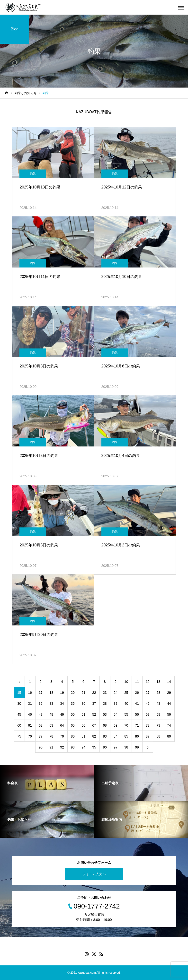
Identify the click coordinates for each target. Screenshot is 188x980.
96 (105, 747)
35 (73, 704)
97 (116, 747)
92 (62, 747)
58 (158, 714)
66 (83, 725)
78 (51, 736)
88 (158, 736)
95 (94, 747)
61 (30, 725)
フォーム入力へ (94, 874)
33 (51, 704)
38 (105, 704)
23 (105, 693)
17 (41, 693)
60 (19, 725)
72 (148, 725)
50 (73, 714)
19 (62, 693)
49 (62, 714)
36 (83, 704)
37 (94, 704)
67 (94, 725)
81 (83, 736)
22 (94, 693)
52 (94, 714)
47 (41, 714)
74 (169, 725)
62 (41, 725)
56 (137, 714)
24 (116, 693)
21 (83, 693)
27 (148, 693)
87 (148, 736)
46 (30, 714)
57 (148, 714)
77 (41, 736)
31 (30, 704)
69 (116, 725)
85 (126, 736)
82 (94, 736)
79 (62, 736)
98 (126, 747)
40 (126, 704)
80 (73, 736)
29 (169, 693)
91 (51, 747)
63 (51, 725)
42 (148, 704)
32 (41, 704)
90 (41, 747)
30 (19, 704)
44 (169, 704)
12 (148, 682)
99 (137, 747)
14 (169, 682)
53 (105, 714)
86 (137, 736)
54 (116, 714)
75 (19, 736)
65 (73, 725)
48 (51, 714)
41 (137, 704)
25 (126, 693)
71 (137, 725)
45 (19, 714)
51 (83, 714)
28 (158, 693)
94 (83, 747)
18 (51, 693)
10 (126, 682)
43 (158, 704)
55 (126, 714)
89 (169, 736)
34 (62, 704)
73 (158, 725)
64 (62, 725)
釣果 (33, 174)
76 (30, 736)
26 (137, 693)
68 (105, 725)
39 (116, 704)
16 (30, 693)
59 (169, 714)
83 (105, 736)
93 (73, 747)
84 (116, 736)
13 (158, 682)
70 (126, 725)
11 (137, 682)
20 (73, 693)
